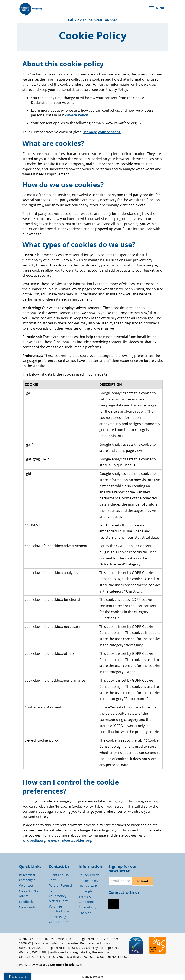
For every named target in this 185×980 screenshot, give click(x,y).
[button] (158, 8)
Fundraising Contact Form (59, 919)
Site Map (85, 913)
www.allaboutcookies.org (69, 840)
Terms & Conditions (87, 899)
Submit (143, 881)
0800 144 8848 (106, 20)
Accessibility (87, 907)
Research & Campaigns (27, 877)
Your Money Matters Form (59, 898)
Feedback (26, 902)
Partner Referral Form (60, 888)
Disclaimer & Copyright (88, 889)
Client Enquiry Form (59, 877)
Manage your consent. (102, 132)
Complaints (27, 907)
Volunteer (26, 885)
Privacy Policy (76, 115)
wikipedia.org (34, 840)
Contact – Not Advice (29, 894)
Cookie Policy (88, 881)
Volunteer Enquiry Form (59, 909)
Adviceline (84, 20)
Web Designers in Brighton (62, 965)
